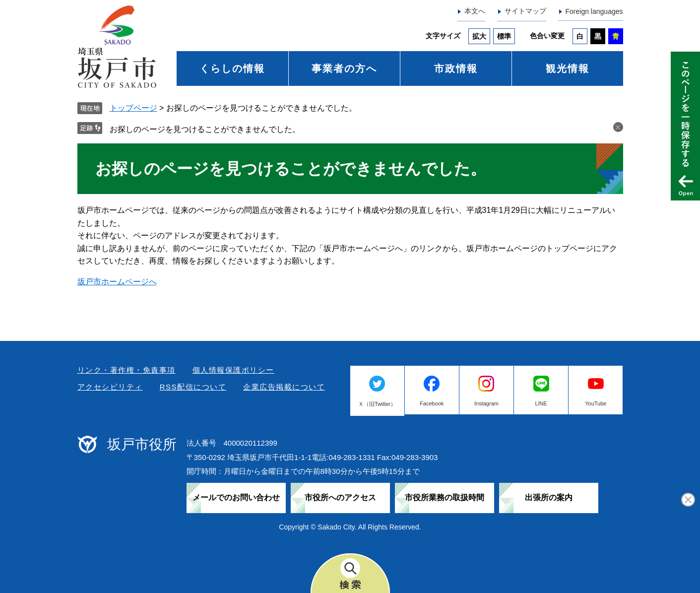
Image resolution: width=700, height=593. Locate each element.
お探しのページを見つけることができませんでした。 (205, 129)
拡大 (479, 36)
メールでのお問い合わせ (236, 497)
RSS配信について (193, 387)
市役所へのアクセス (340, 497)
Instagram (486, 403)
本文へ (475, 11)
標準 (504, 36)
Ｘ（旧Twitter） (377, 404)
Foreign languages (594, 11)
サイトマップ (525, 11)
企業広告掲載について (284, 387)
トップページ (133, 108)
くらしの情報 (232, 68)
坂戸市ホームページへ (117, 282)
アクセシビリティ (110, 387)
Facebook (432, 403)
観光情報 (568, 68)
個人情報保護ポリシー (233, 370)
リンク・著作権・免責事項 (127, 370)
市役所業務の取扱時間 (445, 497)
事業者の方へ (344, 68)
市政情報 (456, 68)
